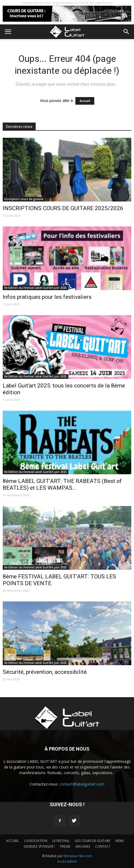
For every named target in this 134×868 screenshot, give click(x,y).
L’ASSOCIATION (36, 841)
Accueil (85, 101)
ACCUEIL (12, 841)
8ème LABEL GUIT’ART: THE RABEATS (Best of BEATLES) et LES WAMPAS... (62, 484)
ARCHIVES (83, 846)
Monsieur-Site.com (78, 856)
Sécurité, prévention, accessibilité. (45, 672)
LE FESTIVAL (61, 841)
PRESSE (65, 846)
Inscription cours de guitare (24, 199)
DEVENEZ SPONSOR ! (39, 846)
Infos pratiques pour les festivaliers (47, 297)
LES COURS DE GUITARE (93, 841)
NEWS (120, 841)
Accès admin (67, 861)
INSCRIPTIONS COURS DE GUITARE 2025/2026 (63, 208)
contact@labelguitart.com (82, 784)
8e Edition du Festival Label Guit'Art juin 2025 (36, 288)
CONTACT (103, 846)
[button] (126, 32)
